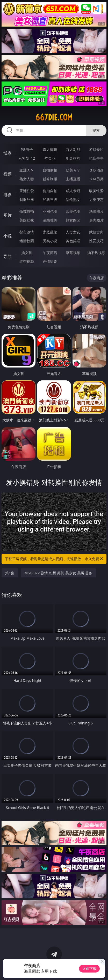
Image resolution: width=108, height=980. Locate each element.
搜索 (96, 130)
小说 (8, 236)
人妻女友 (73, 232)
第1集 (10, 573)
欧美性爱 (96, 191)
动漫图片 (96, 211)
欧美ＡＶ (73, 170)
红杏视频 (27, 261)
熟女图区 (73, 220)
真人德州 (50, 149)
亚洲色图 (50, 211)
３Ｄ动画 (96, 170)
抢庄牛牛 (96, 158)
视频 (8, 174)
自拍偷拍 (50, 170)
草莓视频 (73, 253)
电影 (8, 194)
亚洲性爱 (27, 191)
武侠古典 (96, 232)
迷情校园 (27, 241)
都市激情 (27, 232)
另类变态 (96, 199)
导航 (8, 256)
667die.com (54, 117)
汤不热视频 (96, 253)
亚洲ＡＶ (27, 170)
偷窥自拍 (27, 211)
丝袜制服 (50, 179)
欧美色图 (73, 211)
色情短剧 (50, 261)
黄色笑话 (73, 241)
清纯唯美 (50, 220)
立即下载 (89, 969)
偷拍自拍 (50, 191)
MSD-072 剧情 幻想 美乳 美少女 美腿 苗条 (58, 573)
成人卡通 (73, 191)
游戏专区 (96, 149)
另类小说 (50, 241)
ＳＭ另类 (96, 179)
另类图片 (96, 220)
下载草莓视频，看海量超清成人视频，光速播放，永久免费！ (54, 559)
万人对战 (73, 149)
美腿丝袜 (27, 220)
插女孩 (27, 253)
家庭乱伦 (50, 232)
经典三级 (50, 199)
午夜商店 (50, 253)
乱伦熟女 (73, 199)
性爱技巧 (96, 241)
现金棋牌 (73, 158)
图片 (8, 215)
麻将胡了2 (27, 158)
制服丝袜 (27, 199)
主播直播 (73, 179)
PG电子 (27, 149)
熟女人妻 (27, 179)
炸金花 (50, 158)
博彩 (8, 153)
